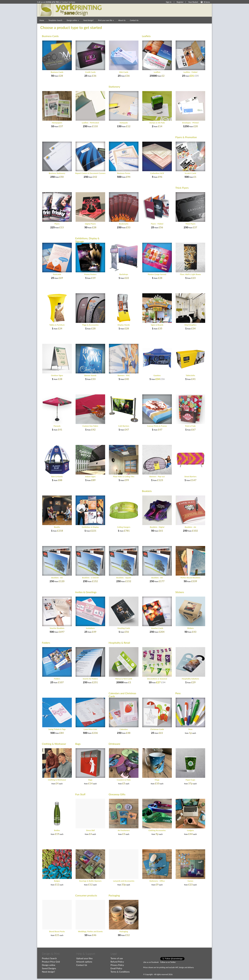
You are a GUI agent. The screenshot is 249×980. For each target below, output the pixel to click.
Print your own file (106, 20)
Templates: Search (55, 20)
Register (180, 2)
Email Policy (116, 968)
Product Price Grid (51, 962)
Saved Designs (49, 968)
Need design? (89, 20)
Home (42, 20)
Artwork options (84, 962)
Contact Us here (68, 2)
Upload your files (84, 958)
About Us (122, 20)
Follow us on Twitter (168, 962)
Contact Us (134, 20)
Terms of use (117, 958)
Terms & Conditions (120, 972)
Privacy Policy (117, 965)
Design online (73, 20)
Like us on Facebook (151, 962)
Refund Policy (117, 962)
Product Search (49, 958)
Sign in (169, 2)
